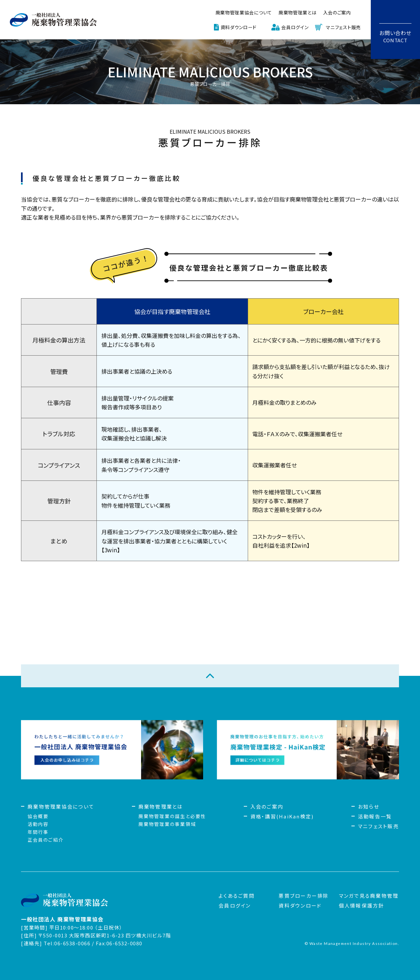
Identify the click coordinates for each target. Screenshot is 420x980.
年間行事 (38, 832)
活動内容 (38, 824)
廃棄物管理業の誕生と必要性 (172, 816)
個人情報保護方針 (362, 905)
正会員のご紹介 (46, 840)
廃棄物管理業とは (298, 12)
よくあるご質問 (237, 896)
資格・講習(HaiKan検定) (282, 816)
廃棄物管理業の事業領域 (167, 824)
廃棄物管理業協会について (244, 12)
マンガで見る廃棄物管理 (369, 896)
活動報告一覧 (375, 816)
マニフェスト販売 (343, 27)
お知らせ (369, 806)
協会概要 (38, 816)
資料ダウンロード (239, 27)
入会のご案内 (337, 12)
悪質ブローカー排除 (304, 896)
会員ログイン (295, 27)
